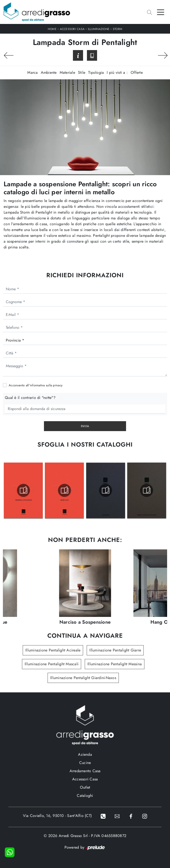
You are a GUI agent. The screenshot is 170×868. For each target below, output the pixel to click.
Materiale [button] (67, 72)
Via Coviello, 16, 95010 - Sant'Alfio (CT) (57, 816)
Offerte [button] (137, 72)
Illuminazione (99, 29)
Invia (85, 426)
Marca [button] (32, 72)
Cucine (85, 763)
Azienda (85, 754)
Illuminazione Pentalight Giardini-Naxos (83, 678)
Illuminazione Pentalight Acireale (53, 650)
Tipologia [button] (96, 72)
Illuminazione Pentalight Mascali (52, 664)
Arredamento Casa (85, 771)
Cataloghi (85, 796)
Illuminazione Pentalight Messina (115, 664)
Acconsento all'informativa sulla (36, 385)
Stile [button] (82, 72)
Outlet (85, 787)
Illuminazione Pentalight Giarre (115, 650)
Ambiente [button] (49, 72)
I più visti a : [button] (117, 72)
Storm (117, 29)
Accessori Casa (72, 29)
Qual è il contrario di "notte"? (30, 398)
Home (52, 29)
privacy (58, 385)
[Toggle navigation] (161, 12)
